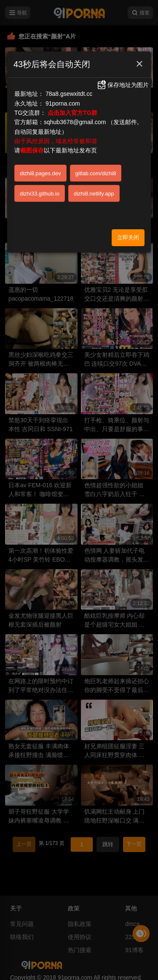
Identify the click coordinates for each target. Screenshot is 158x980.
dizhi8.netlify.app (94, 194)
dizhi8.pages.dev (40, 173)
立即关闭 (128, 238)
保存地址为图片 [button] (123, 85)
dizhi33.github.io (40, 194)
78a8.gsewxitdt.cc (69, 94)
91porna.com (63, 103)
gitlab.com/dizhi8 (96, 173)
